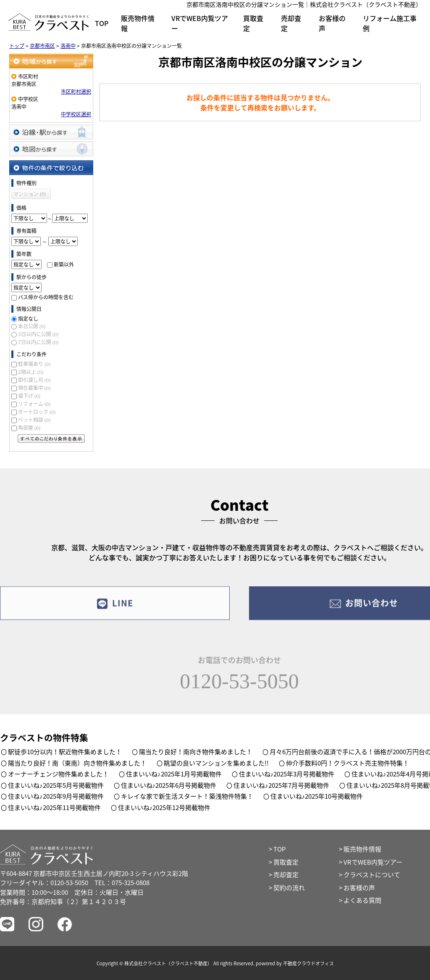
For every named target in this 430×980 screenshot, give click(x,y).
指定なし (28, 319)
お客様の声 (332, 23)
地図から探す (51, 149)
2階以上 (31, 372)
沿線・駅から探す (51, 132)
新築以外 (64, 264)
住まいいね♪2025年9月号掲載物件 (56, 796)
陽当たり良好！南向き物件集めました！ (196, 752)
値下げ (29, 396)
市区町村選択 (76, 91)
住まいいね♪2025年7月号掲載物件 (281, 785)
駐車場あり (34, 364)
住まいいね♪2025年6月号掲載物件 (169, 785)
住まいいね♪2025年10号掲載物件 (317, 796)
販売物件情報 (138, 23)
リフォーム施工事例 (390, 23)
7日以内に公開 (38, 342)
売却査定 (291, 23)
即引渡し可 (34, 380)
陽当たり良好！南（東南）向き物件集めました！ (77, 763)
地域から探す (51, 61)
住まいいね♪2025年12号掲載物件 (164, 808)
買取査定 (253, 23)
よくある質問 (362, 900)
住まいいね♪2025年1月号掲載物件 (174, 774)
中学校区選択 (76, 114)
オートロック (37, 412)
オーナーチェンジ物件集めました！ (58, 774)
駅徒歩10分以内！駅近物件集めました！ (65, 752)
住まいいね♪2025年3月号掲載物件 (287, 774)
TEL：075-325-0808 (122, 883)
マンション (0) (30, 194)
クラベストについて (372, 875)
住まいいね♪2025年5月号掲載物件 (56, 785)
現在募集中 (34, 388)
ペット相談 (34, 420)
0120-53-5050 (239, 685)
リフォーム (34, 404)
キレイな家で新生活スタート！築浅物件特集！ (187, 796)
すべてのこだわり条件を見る (51, 439)
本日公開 (32, 326)
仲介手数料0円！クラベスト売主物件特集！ (347, 763)
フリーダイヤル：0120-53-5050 (44, 883)
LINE (115, 607)
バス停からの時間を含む (46, 297)
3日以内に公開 (38, 334)
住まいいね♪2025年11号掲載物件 (54, 808)
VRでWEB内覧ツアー (200, 23)
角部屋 (29, 428)
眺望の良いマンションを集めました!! (216, 763)
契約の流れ (289, 888)
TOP (102, 23)
